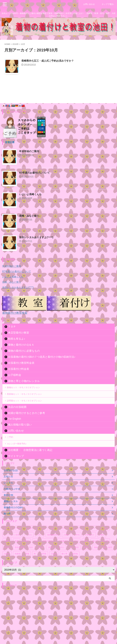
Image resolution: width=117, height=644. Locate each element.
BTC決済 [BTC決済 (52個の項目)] (8, 537)
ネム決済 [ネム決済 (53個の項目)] (104, 537)
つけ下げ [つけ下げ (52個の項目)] (65, 537)
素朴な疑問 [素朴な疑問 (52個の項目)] (107, 556)
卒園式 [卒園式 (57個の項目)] (102, 543)
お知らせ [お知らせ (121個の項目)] (42, 537)
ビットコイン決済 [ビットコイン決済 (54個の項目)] (12, 543)
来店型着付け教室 (19, 333)
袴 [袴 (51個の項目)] (35, 562)
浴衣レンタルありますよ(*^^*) (37, 237)
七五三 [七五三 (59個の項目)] (40, 543)
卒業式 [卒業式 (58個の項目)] (7, 550)
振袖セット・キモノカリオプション (26, 388)
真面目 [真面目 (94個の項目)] (51, 556)
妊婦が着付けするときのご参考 (26, 418)
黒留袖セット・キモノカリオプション (28, 396)
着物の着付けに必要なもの (24, 351)
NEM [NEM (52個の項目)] (19, 537)
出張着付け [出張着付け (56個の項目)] (89, 543)
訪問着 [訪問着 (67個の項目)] (43, 562)
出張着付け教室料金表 (21, 363)
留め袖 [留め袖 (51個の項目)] (40, 556)
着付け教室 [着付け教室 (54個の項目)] (74, 556)
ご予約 (11, 443)
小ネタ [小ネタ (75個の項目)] (76, 550)
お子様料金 (15, 375)
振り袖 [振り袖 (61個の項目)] (105, 550)
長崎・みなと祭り (30, 216)
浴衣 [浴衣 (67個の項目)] (31, 556)
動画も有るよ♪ (17, 339)
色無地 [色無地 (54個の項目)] (18, 562)
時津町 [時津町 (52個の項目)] (7, 556)
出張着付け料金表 (19, 369)
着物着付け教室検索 (15, 313)
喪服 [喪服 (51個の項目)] (17, 550)
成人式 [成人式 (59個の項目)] (95, 550)
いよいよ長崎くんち (31, 194)
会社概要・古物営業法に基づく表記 (30, 459)
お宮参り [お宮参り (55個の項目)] (30, 537)
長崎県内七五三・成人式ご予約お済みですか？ (49, 61)
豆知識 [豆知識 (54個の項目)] (54, 562)
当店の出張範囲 (17, 412)
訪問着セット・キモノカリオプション (28, 405)
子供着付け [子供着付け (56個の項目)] (63, 550)
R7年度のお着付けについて (35, 173)
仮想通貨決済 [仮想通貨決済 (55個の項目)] (53, 543)
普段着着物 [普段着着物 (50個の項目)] (19, 556)
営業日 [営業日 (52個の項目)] (26, 550)
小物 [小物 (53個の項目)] (85, 550)
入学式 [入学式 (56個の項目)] (77, 543)
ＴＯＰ (12, 326)
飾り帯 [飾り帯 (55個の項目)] (64, 562)
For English (14, 424)
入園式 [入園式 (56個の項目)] (66, 543)
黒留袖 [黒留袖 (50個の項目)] (75, 562)
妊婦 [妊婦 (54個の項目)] (36, 550)
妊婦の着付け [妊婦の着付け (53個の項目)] (48, 550)
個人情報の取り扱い (20, 430)
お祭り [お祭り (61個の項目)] (53, 537)
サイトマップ (16, 465)
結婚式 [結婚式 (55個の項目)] (7, 562)
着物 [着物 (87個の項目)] (96, 556)
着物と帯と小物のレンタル (24, 381)
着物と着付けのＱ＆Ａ (21, 345)
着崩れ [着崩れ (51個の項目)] (86, 556)
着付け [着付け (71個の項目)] (62, 556)
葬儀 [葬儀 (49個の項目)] (27, 562)
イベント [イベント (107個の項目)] (92, 537)
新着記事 (10, 142)
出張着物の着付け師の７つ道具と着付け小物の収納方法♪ (42, 357)
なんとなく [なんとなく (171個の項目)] (78, 537)
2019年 (16, 44)
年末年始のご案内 (30, 151)
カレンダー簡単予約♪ (19, 451)
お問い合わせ (16, 436)
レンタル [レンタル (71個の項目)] (28, 543)
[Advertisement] (57, 619)
